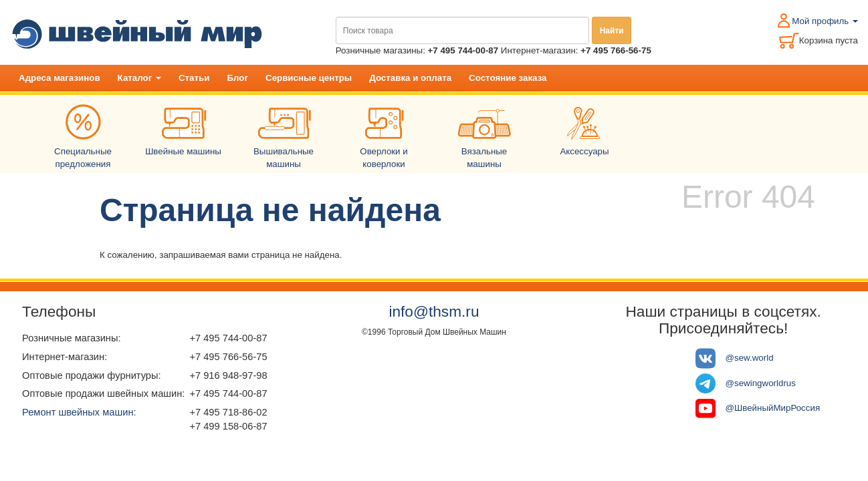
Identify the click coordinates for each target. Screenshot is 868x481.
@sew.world (750, 358)
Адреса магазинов (60, 78)
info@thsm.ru (434, 311)
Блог (237, 78)
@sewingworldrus (761, 382)
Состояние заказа (508, 78)
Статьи (194, 78)
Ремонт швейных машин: (79, 412)
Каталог (139, 78)
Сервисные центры (309, 78)
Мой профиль (825, 21)
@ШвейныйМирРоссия (773, 408)
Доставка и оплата (410, 78)
